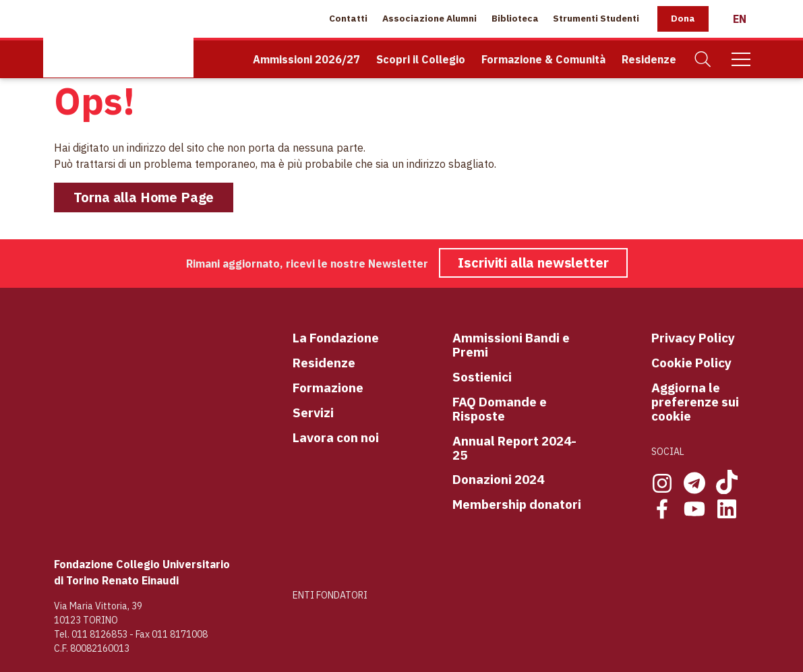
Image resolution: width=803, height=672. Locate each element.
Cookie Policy (691, 363)
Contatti (348, 18)
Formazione (328, 388)
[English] (740, 19)
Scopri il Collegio (421, 59)
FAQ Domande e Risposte (500, 409)
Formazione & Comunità (543, 59)
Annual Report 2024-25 (514, 448)
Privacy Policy (693, 338)
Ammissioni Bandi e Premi (511, 345)
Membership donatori (517, 505)
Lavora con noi (336, 438)
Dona (683, 18)
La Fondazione (336, 338)
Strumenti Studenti (596, 18)
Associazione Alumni (429, 18)
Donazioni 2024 (498, 480)
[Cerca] (703, 60)
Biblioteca (515, 18)
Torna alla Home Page (144, 197)
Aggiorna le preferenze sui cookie (695, 402)
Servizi (313, 413)
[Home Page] (118, 39)
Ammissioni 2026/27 (306, 59)
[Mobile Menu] (741, 59)
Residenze (649, 59)
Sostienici (482, 377)
